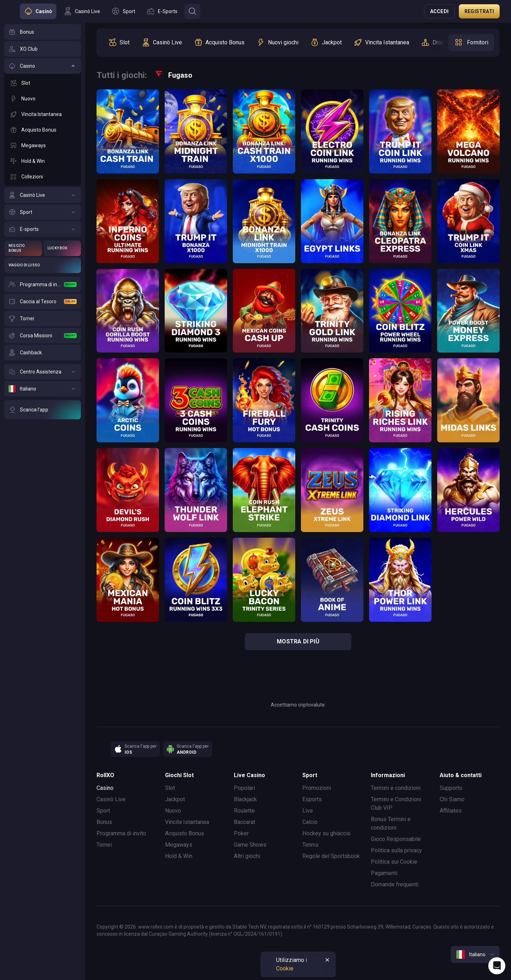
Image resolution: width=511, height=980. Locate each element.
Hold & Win (179, 856)
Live (308, 811)
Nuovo (173, 811)
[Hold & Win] (43, 161)
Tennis (311, 845)
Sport (103, 811)
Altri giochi (247, 856)
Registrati (479, 11)
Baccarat (244, 822)
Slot (170, 788)
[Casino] (43, 66)
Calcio (310, 822)
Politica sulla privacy (396, 850)
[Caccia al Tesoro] (43, 301)
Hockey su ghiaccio (326, 833)
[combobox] (475, 954)
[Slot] (43, 83)
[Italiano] (43, 389)
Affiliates (451, 811)
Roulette (244, 811)
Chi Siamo (452, 799)
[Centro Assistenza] (43, 372)
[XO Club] (43, 49)
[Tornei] (43, 319)
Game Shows (250, 845)
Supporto (451, 788)
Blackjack (245, 799)
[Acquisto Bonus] (43, 130)
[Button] (192, 11)
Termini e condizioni (396, 788)
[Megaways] (43, 145)
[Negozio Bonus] (23, 248)
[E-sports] (43, 229)
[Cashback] (43, 353)
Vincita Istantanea (187, 822)
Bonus (104, 822)
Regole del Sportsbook (331, 856)
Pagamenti (384, 873)
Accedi (439, 11)
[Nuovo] (43, 99)
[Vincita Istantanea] (43, 114)
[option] (119, 43)
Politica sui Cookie (394, 862)
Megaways (179, 845)
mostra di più (298, 641)
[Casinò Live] (43, 195)
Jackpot (175, 799)
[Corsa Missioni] (43, 336)
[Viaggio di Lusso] (43, 265)
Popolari (244, 788)
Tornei (104, 845)
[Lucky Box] (62, 248)
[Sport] (43, 212)
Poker (241, 833)
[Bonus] (43, 32)
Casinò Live (111, 799)
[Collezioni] (43, 177)
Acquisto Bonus (185, 833)
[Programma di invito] (43, 284)
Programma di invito (121, 833)
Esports (312, 799)
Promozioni (317, 788)
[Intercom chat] (497, 966)
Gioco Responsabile (396, 839)
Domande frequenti (395, 884)
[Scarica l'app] (43, 410)
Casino (105, 788)
